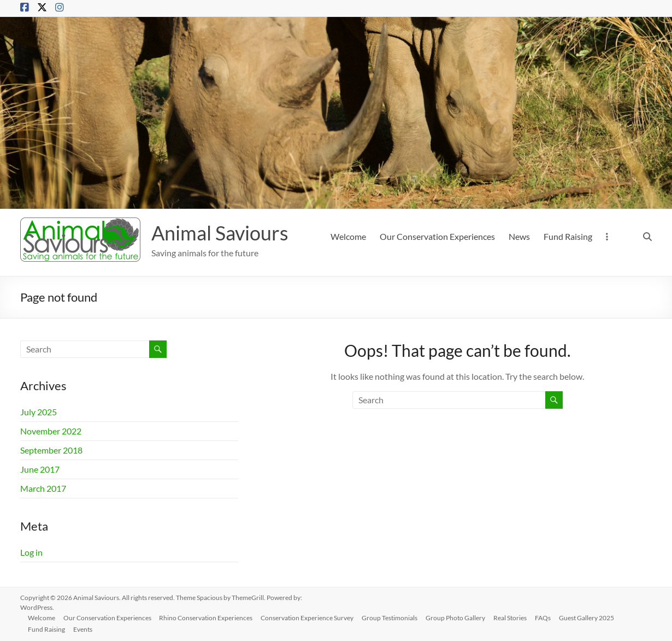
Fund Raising (568, 236)
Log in (31, 552)
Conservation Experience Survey (310, 617)
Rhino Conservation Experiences (208, 617)
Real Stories (515, 617)
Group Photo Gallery (460, 617)
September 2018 (51, 450)
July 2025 (39, 412)
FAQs (548, 617)
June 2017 (40, 469)
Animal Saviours (220, 233)
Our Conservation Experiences (437, 236)
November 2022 (51, 431)
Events (84, 629)
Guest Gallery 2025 (593, 617)
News (519, 236)
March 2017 (43, 488)
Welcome (348, 236)
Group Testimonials (393, 617)
